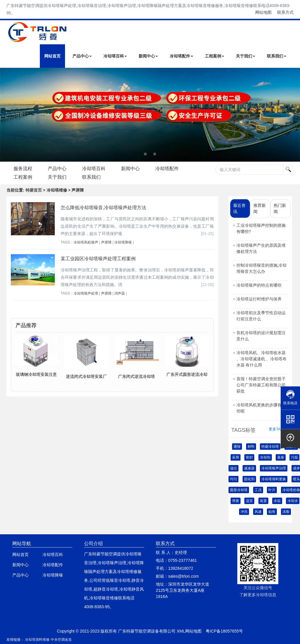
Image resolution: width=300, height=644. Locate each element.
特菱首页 (34, 190)
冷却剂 (265, 457)
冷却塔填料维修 (37, 640)
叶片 (272, 490)
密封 (249, 457)
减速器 (249, 468)
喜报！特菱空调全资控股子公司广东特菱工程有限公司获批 (261, 385)
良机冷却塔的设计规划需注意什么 (261, 336)
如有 (272, 512)
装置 (263, 501)
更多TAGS (277, 429)
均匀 (233, 479)
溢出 (233, 468)
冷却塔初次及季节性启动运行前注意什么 (261, 316)
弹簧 (236, 501)
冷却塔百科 (115, 56)
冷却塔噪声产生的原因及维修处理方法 (261, 248)
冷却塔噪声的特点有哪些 (259, 285)
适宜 (249, 501)
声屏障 (106, 242)
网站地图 (263, 12)
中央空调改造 (61, 640)
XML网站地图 (189, 631)
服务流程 (23, 169)
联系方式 (285, 12)
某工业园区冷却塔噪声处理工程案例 (98, 259)
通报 (237, 447)
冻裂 (286, 512)
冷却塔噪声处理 (86, 293)
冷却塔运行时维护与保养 (259, 299)
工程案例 (214, 56)
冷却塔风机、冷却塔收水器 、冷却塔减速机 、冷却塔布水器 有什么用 (262, 359)
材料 (251, 447)
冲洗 (244, 512)
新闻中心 (148, 56)
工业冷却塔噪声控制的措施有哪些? (261, 228)
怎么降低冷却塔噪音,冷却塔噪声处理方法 (103, 208)
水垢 (277, 501)
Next (6, 115)
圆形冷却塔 (239, 490)
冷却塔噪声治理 (274, 468)
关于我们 (246, 56)
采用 (236, 457)
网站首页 (52, 56)
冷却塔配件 (181, 56)
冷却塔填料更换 (274, 479)
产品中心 (82, 56)
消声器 (120, 293)
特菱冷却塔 (270, 447)
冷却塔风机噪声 (86, 242)
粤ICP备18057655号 (224, 631)
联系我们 (277, 56)
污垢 (294, 457)
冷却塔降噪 (123, 242)
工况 (258, 490)
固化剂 (249, 479)
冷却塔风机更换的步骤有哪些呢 (261, 408)
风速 (258, 512)
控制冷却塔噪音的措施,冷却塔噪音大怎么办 (262, 268)
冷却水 (293, 501)
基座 (281, 457)
